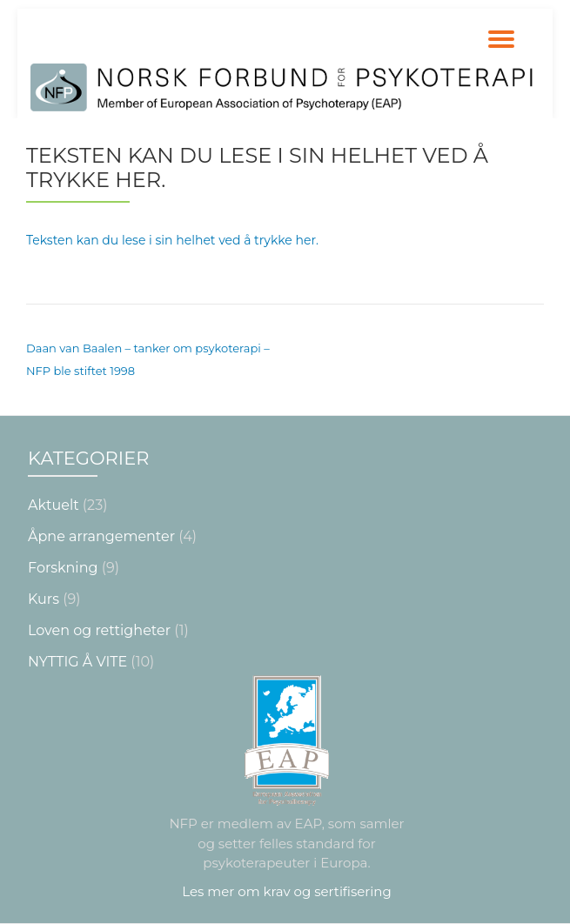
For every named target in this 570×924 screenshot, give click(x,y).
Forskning (63, 568)
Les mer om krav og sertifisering (286, 891)
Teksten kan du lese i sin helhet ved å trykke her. (172, 240)
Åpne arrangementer (101, 536)
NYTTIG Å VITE (77, 662)
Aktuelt (54, 505)
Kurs (44, 599)
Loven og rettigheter (99, 630)
